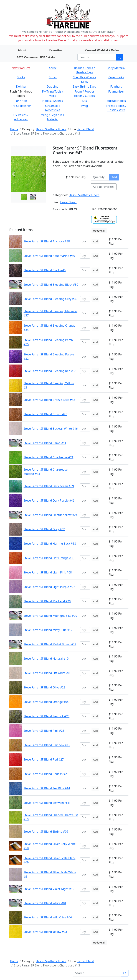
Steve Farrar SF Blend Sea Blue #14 (47, 788)
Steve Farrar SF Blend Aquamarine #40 (49, 256)
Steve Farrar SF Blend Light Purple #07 (49, 587)
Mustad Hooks (116, 101)
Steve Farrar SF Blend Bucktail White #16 (51, 429)
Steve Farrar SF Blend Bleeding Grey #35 (50, 299)
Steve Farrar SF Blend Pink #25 (44, 731)
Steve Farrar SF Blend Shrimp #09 (46, 832)
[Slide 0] (24, 197)
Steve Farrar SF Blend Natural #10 (46, 659)
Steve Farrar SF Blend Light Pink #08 (48, 572)
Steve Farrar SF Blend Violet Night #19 (49, 889)
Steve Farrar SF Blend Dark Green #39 (49, 486)
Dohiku (21, 87)
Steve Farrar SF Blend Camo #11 (45, 443)
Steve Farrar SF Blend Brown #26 (45, 414)
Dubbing (53, 87)
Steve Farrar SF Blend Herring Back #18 (50, 544)
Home (14, 129)
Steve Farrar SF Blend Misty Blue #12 (48, 630)
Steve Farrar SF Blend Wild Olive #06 (48, 917)
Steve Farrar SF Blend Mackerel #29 (47, 601)
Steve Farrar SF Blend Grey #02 (44, 529)
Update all (99, 231)
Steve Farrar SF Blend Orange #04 (46, 702)
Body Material (116, 68)
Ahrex (53, 68)
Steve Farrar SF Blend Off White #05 (47, 673)
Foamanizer (116, 91)
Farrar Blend (86, 129)
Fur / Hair (21, 101)
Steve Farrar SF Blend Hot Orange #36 (49, 558)
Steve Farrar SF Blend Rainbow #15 (47, 745)
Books (21, 77)
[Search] (97, 57)
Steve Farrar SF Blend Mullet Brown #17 (50, 644)
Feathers (116, 87)
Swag (84, 106)
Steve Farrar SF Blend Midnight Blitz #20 (50, 616)
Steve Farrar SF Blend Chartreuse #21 (48, 457)
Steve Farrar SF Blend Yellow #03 (45, 932)
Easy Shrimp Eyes (84, 87)
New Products (21, 68)
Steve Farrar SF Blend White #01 (45, 903)
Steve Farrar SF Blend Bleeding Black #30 (51, 285)
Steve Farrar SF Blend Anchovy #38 (47, 241)
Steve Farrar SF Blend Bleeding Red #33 (50, 371)
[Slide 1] (33, 197)
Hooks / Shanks (53, 101)
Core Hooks (116, 77)
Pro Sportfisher (21, 106)
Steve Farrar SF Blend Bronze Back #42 (49, 400)
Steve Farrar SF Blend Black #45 (45, 270)
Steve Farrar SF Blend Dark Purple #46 (49, 501)
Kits (84, 101)
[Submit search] (119, 57)
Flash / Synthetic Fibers (51, 129)
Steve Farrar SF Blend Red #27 (44, 759)
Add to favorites (104, 187)
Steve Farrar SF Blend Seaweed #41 (47, 803)
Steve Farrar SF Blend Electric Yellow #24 (50, 515)
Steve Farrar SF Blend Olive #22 (44, 687)
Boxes (53, 77)
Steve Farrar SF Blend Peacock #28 (46, 716)
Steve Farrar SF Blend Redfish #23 (46, 774)
